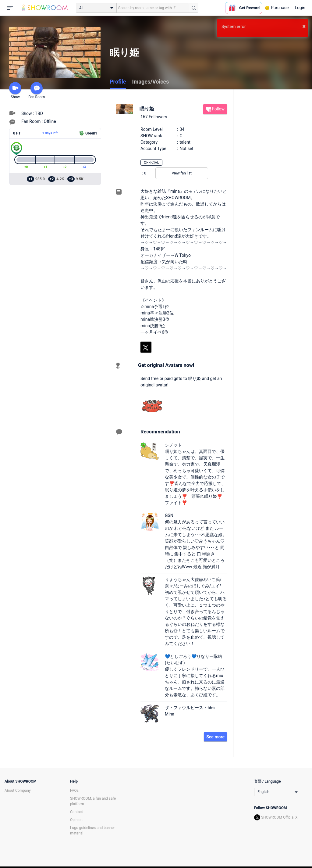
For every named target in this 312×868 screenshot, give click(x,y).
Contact (76, 812)
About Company (18, 791)
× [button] (304, 26)
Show (15, 91)
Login (300, 8)
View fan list (182, 173)
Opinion (76, 820)
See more (215, 737)
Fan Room (37, 91)
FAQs (74, 791)
